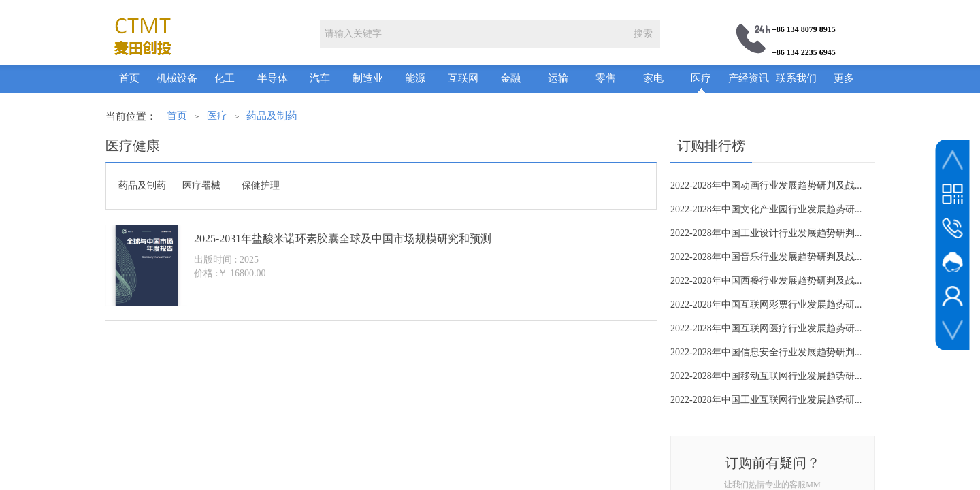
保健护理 (261, 185)
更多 (844, 78)
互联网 (463, 78)
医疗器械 (201, 185)
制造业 (368, 78)
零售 (606, 78)
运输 (558, 78)
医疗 (701, 78)
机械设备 (177, 78)
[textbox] (473, 34)
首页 (129, 78)
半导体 (273, 78)
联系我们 (796, 78)
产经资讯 (749, 78)
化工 (225, 78)
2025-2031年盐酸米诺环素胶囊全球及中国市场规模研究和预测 (343, 239)
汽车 (320, 78)
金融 (510, 78)
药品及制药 (272, 116)
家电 (653, 78)
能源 (415, 78)
